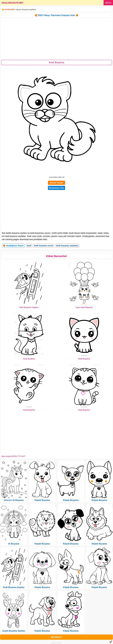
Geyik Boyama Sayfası (14, 631)
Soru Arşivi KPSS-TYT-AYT (13, 456)
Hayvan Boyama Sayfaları (26, 10)
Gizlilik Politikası (56, 643)
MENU (108, 3)
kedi (29, 246)
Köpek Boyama (42, 500)
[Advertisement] (56, 39)
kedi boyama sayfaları (67, 246)
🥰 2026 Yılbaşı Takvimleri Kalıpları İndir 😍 (56, 15)
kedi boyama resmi (44, 246)
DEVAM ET (56, 637)
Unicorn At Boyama (14, 500)
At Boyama (14, 544)
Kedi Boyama (29, 359)
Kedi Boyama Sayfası (29, 307)
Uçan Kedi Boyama (84, 307)
